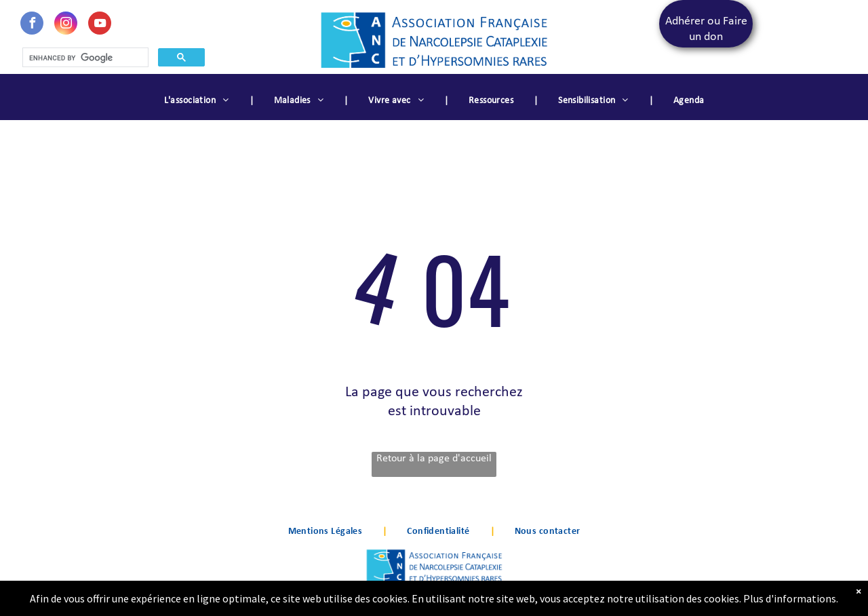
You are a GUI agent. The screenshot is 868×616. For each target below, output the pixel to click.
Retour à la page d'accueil (434, 459)
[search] (84, 58)
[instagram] (66, 25)
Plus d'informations (790, 603)
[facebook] (32, 25)
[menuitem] (199, 101)
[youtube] (100, 25)
